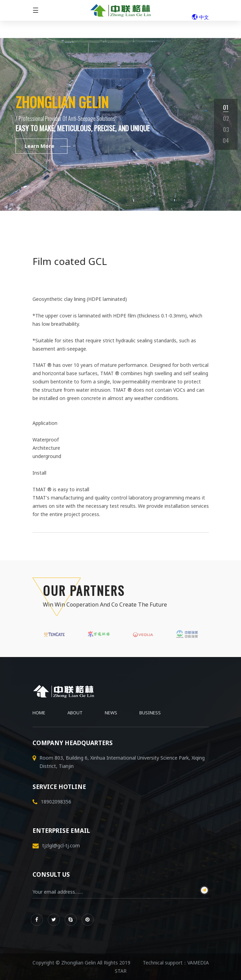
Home (39, 713)
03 (226, 129)
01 (226, 107)
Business (150, 713)
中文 (200, 17)
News (111, 713)
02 (226, 118)
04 (226, 140)
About (75, 713)
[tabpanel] (120, 124)
